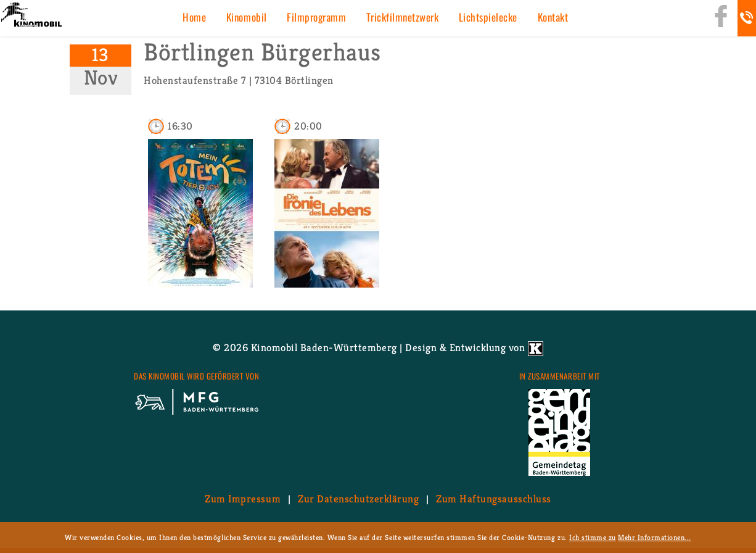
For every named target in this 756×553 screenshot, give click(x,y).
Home (194, 17)
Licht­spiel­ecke (488, 17)
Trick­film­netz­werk (403, 17)
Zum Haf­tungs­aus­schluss (493, 499)
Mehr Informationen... (655, 537)
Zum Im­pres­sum (243, 499)
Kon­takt (553, 17)
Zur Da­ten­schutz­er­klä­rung (358, 499)
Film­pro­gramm (316, 17)
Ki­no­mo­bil (247, 17)
